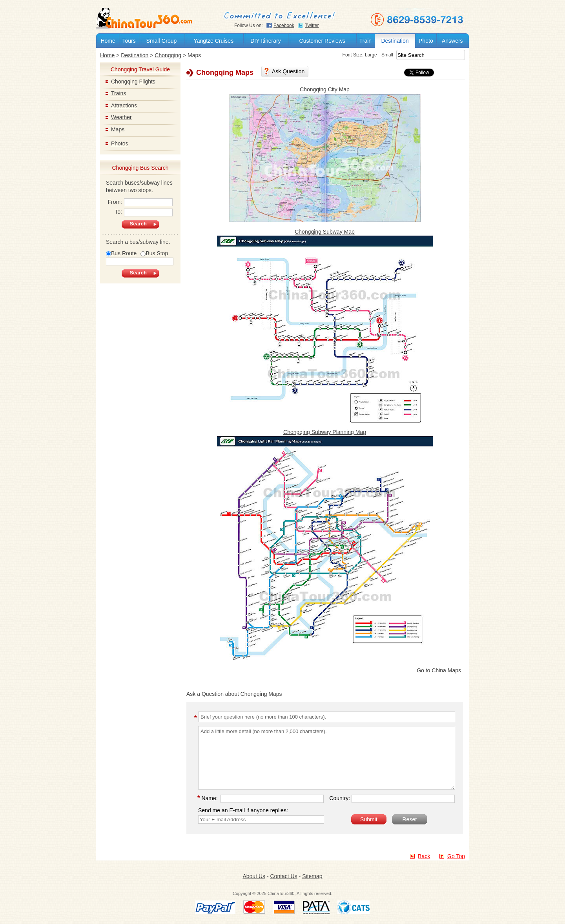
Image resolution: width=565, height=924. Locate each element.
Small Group (162, 41)
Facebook (284, 25)
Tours (129, 41)
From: (140, 203)
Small (377, 55)
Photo (426, 41)
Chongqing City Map (325, 89)
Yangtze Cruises (213, 41)
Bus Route (121, 253)
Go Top (456, 856)
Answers (452, 41)
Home (108, 41)
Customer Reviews (322, 41)
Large (361, 55)
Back (424, 856)
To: (144, 212)
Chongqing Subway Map (325, 232)
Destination (395, 41)
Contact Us (283, 876)
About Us (254, 876)
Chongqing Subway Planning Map (325, 432)
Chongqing (168, 55)
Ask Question (288, 71)
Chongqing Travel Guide (140, 69)
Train (365, 41)
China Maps (446, 670)
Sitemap (312, 876)
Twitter (312, 25)
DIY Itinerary (266, 41)
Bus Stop (154, 253)
